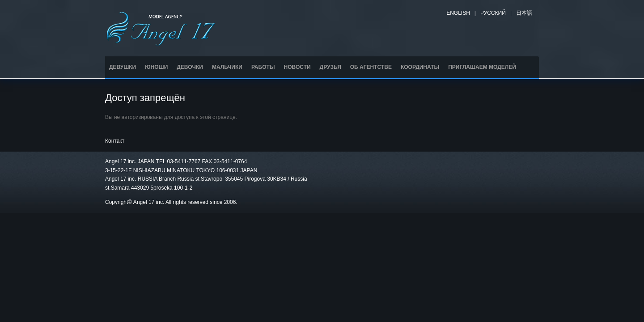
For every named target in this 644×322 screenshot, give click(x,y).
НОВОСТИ (297, 67)
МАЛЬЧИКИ (227, 67)
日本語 (524, 13)
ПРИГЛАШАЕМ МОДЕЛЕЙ (482, 67)
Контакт (115, 141)
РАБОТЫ (263, 67)
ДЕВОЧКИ (190, 67)
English (458, 13)
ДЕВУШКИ (123, 67)
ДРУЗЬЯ (330, 67)
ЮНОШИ (156, 67)
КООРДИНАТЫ (420, 67)
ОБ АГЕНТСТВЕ (371, 67)
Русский (493, 13)
